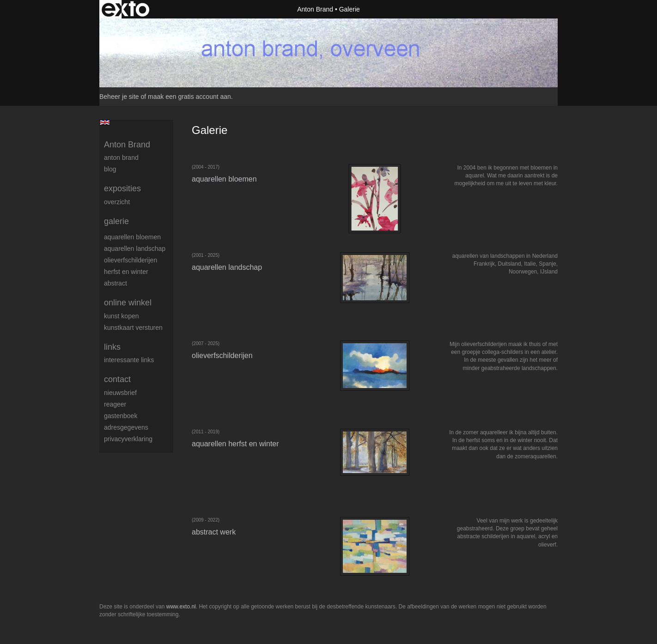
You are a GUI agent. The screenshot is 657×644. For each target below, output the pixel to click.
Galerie (116, 221)
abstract (116, 283)
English (105, 122)
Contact (117, 379)
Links (112, 347)
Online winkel (128, 303)
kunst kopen (122, 316)
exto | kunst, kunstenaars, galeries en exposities (125, 9)
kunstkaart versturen (133, 328)
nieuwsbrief (120, 393)
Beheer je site (119, 97)
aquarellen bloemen (132, 237)
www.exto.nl (181, 607)
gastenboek (121, 416)
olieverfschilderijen (131, 260)
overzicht (117, 202)
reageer (115, 404)
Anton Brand (315, 9)
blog (110, 169)
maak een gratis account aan (189, 97)
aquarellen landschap (135, 249)
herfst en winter (126, 272)
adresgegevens (126, 427)
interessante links (129, 360)
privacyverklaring (128, 439)
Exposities (122, 188)
